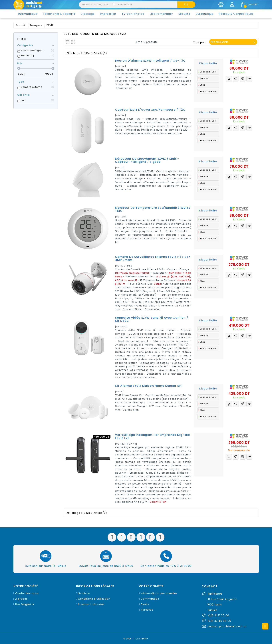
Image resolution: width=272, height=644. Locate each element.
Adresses (147, 610)
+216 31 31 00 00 (218, 615)
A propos (21, 599)
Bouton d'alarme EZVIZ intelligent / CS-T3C (150, 61)
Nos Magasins (25, 604)
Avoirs (145, 604)
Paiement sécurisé (91, 604)
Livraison (84, 593)
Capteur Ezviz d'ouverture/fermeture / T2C (150, 110)
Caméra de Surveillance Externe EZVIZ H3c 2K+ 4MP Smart (153, 258)
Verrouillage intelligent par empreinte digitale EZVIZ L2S (152, 436)
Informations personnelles (159, 593)
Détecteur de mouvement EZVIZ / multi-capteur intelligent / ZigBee (147, 160)
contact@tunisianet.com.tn (227, 626)
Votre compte (151, 586)
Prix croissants (233, 42)
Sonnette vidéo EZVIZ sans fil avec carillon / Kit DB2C (152, 319)
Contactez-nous (27, 593)
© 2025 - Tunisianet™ (136, 638)
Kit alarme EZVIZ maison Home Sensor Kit (148, 386)
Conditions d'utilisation (94, 599)
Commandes (150, 599)
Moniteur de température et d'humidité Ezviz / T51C (153, 209)
